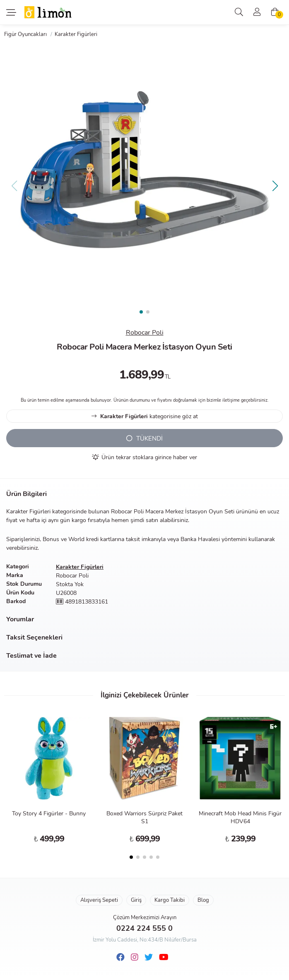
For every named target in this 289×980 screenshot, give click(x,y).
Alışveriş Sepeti (99, 900)
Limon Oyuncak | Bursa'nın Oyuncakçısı (48, 12)
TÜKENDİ (144, 438)
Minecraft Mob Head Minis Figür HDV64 (240, 817)
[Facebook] (120, 957)
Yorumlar (20, 619)
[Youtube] (164, 957)
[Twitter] (149, 957)
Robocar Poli (145, 333)
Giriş (136, 900)
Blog (203, 900)
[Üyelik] (257, 12)
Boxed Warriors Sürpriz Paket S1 (144, 817)
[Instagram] (135, 957)
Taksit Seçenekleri (34, 637)
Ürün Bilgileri (26, 494)
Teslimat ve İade (31, 656)
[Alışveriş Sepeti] (275, 12)
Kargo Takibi (170, 900)
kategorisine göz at (145, 416)
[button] (275, 186)
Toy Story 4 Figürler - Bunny (49, 813)
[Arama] (239, 12)
